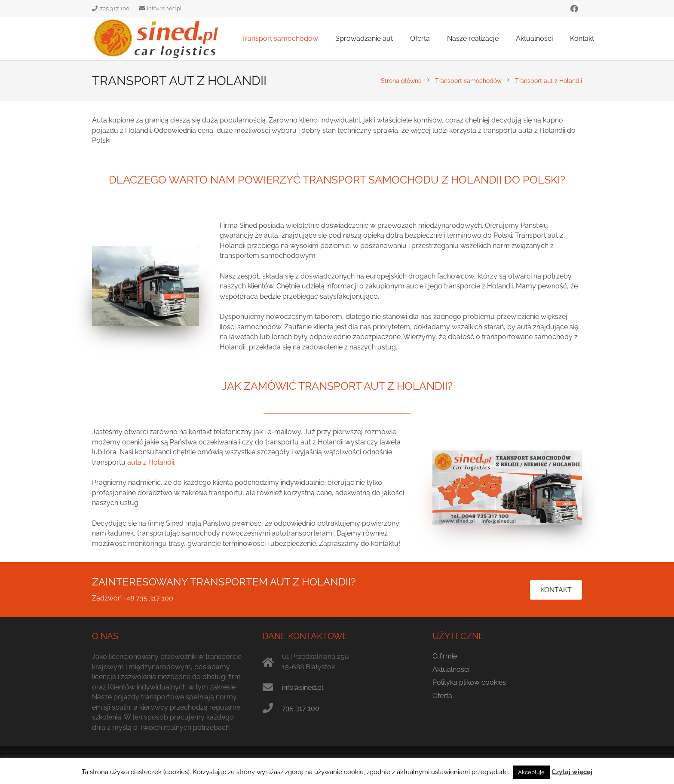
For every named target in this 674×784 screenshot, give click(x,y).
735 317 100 (301, 708)
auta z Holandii (151, 462)
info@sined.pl (303, 688)
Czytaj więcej (572, 772)
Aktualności (451, 669)
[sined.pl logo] (156, 39)
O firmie (445, 656)
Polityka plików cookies (469, 682)
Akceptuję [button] (531, 772)
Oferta (442, 696)
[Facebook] (574, 9)
